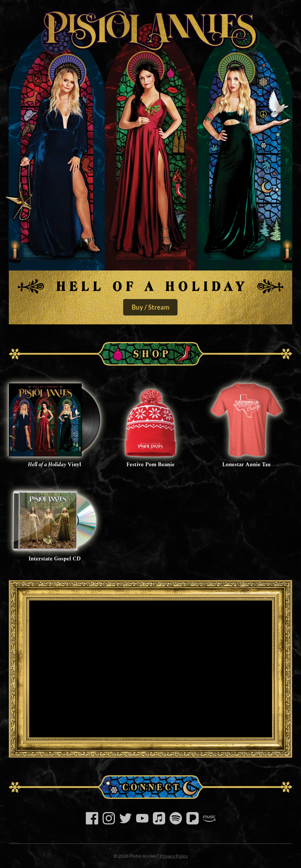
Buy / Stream (151, 307)
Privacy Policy (174, 856)
